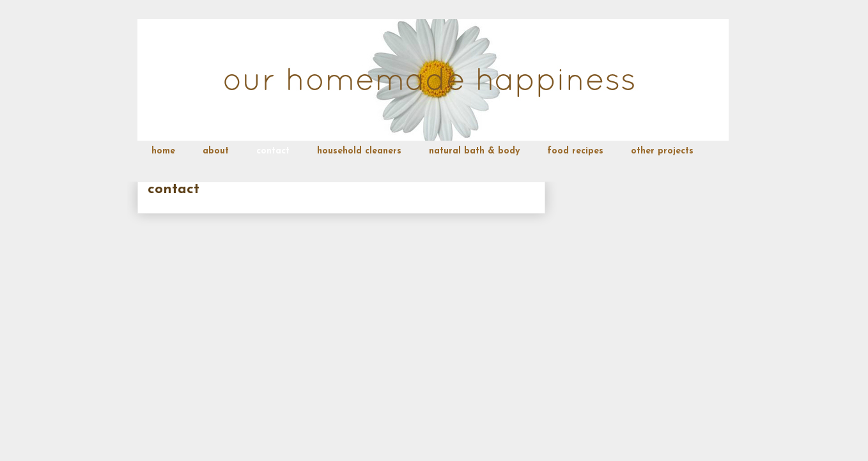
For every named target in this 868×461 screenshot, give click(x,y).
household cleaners (359, 151)
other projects (662, 151)
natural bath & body (474, 151)
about (216, 151)
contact (273, 151)
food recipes (575, 151)
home (163, 151)
